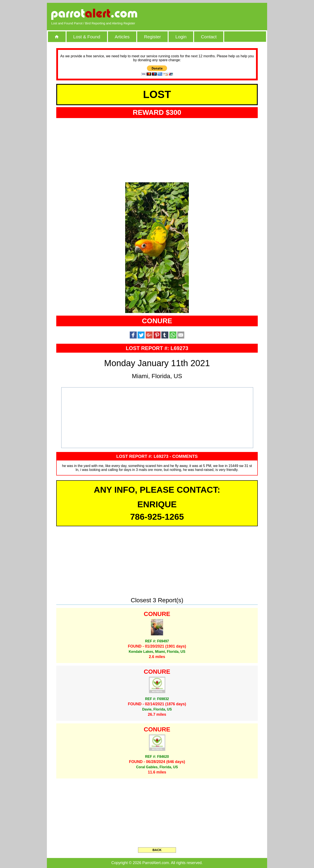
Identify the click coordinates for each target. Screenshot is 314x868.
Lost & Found (87, 37)
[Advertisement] (213, 14)
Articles (122, 37)
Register (152, 37)
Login (181, 37)
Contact (209, 37)
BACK (157, 850)
